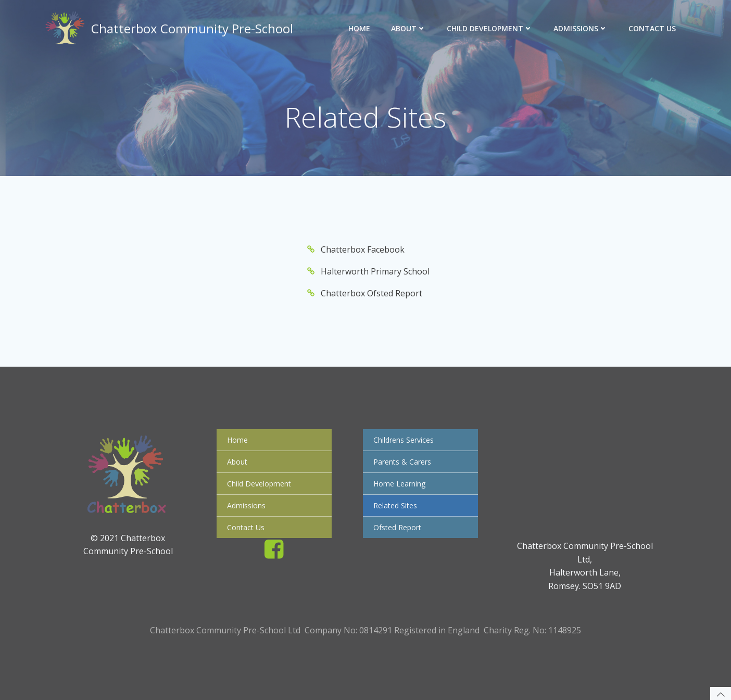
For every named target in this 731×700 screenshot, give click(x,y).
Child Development (490, 28)
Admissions (581, 28)
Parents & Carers (402, 462)
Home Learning (399, 484)
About (408, 28)
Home (359, 28)
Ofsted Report (397, 527)
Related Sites (395, 505)
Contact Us (652, 28)
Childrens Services (404, 440)
